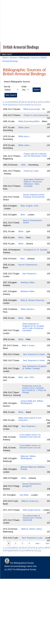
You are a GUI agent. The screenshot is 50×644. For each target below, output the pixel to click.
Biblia (21, 231)
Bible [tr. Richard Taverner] (32, 300)
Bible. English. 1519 (29, 206)
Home (5, 58)
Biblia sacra (24, 136)
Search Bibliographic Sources (17, 82)
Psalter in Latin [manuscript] (36, 115)
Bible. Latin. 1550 (26, 377)
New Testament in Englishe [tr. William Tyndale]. (34, 367)
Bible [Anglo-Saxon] (32, 510)
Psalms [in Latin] (31, 171)
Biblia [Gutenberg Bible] (29, 121)
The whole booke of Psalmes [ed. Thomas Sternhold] (32, 518)
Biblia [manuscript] (32, 109)
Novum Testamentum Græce (32, 222)
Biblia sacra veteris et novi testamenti (30, 419)
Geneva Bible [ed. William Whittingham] (32, 402)
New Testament (29, 274)
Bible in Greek (28, 345)
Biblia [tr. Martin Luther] (31, 529)
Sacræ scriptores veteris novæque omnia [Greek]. (34, 196)
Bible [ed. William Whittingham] (28, 457)
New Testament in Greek (34, 354)
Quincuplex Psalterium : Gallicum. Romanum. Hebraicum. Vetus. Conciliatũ (34, 183)
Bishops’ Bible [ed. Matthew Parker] (33, 468)
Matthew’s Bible (28, 283)
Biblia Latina (24, 127)
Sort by (7, 87)
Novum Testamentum (28, 265)
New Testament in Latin (32, 538)
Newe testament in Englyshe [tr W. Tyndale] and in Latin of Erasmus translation (33, 327)
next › (38, 543)
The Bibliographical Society (19, 563)
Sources (13, 58)
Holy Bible (24, 495)
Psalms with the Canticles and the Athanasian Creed (35, 155)
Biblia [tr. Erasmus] (30, 501)
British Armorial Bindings (21, 47)
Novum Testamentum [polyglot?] (32, 485)
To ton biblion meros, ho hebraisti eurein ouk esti (30, 436)
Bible (23, 165)
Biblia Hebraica (27, 309)
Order (24, 87)
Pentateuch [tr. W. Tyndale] (35, 250)
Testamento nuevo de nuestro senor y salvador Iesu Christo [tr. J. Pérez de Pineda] (34, 389)
